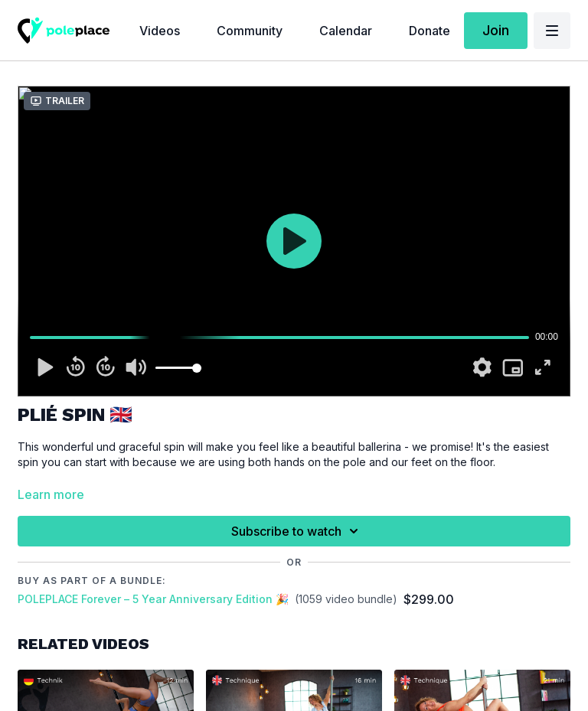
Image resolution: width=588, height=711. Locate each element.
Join (496, 30)
